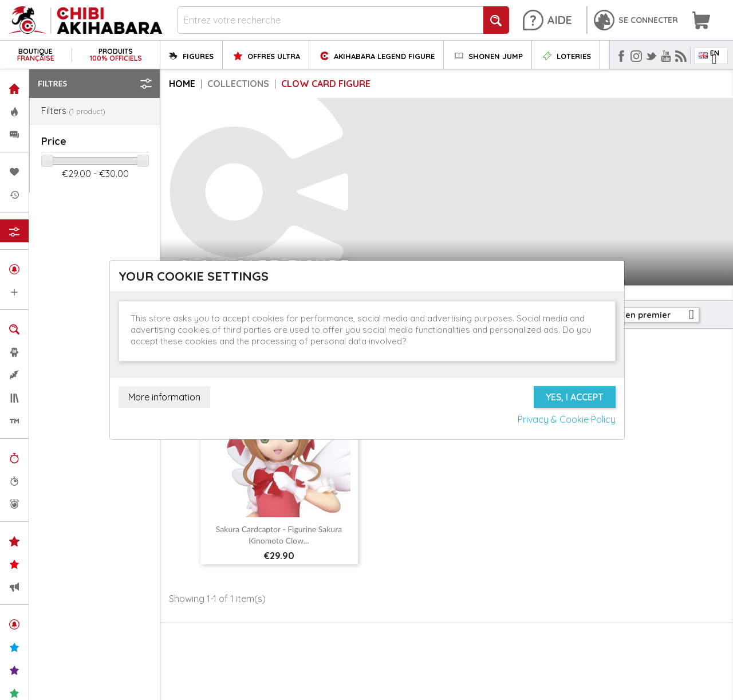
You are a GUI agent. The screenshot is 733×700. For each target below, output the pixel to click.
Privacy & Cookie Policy (567, 419)
